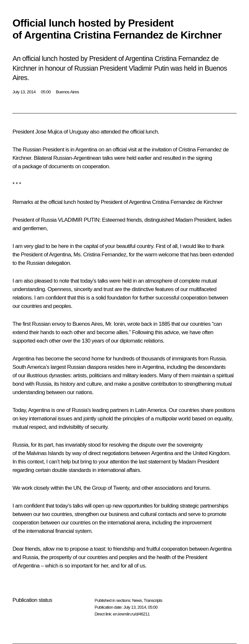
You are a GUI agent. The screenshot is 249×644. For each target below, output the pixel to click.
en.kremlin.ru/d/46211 (131, 614)
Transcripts (153, 600)
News (137, 600)
